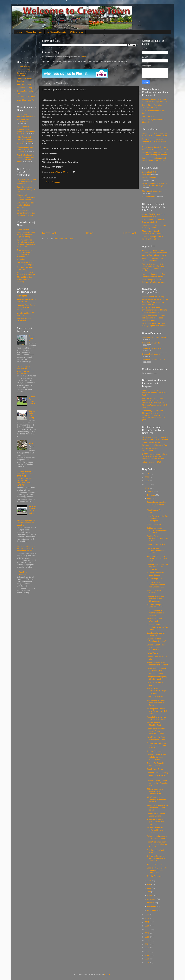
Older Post (130, 233)
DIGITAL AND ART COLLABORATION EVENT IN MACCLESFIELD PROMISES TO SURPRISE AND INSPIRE (25, 478)
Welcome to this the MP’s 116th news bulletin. (155, 830)
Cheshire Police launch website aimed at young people (156, 757)
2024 (147, 955)
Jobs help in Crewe (155, 769)
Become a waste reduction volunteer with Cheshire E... (156, 584)
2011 (147, 485)
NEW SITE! (22, 296)
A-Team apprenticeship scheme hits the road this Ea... (157, 745)
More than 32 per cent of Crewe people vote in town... (157, 558)
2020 (147, 941)
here (84, 57)
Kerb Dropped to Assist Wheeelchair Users (156, 738)
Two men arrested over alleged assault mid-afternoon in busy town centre (26, 243)
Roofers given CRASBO (157, 544)
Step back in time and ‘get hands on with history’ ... (156, 822)
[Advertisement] (89, 210)
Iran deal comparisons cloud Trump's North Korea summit (154, 159)
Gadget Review (23, 66)
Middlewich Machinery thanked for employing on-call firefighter (155, 438)
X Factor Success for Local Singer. (156, 574)
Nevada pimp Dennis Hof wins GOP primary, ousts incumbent (155, 148)
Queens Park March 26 (152, 354)
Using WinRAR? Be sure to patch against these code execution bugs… (153, 318)
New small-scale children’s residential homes (156, 550)
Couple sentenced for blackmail (156, 634)
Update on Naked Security (153, 296)
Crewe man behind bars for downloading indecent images (157, 671)
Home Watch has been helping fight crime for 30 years (157, 844)
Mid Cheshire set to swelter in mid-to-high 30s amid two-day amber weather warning (26, 277)
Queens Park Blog (25, 88)
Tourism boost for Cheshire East (154, 724)
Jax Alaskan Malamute (56, 32)
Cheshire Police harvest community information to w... (157, 783)
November (152, 906)
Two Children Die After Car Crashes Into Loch (153, 221)
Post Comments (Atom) (64, 239)
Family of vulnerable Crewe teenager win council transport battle (26, 158)
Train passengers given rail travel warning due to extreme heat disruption (24, 255)
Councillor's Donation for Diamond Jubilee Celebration (157, 870)
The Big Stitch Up (154, 751)
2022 (147, 948)
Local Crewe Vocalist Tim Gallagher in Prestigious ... (157, 518)
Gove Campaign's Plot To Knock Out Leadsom (153, 238)
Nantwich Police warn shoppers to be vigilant (157, 664)
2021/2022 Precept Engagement (150, 449)
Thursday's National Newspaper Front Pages (152, 232)
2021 (147, 944)
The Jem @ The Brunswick (24, 320)
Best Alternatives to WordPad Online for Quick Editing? (154, 184)
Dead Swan (31, 442)
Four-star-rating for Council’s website (155, 606)
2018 (147, 933)
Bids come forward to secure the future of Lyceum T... (156, 858)
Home (19, 32)
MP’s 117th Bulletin (155, 864)
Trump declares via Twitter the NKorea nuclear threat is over (155, 135)
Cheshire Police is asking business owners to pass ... (157, 775)
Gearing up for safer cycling (32, 414)
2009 (147, 477)
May (149, 884)
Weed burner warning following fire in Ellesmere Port (155, 444)
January (151, 491)
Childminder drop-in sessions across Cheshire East (155, 791)
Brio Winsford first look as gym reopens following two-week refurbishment (26, 266)
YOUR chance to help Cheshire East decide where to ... (157, 799)
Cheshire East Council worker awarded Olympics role (156, 599)
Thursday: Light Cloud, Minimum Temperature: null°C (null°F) (155, 393)
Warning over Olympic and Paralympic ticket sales (157, 711)
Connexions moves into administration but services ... (157, 504)
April (149, 881)
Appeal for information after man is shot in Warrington (153, 275)
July (149, 892)
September (152, 899)
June (150, 888)
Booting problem (149, 178)
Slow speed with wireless (153, 191)
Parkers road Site (154, 524)
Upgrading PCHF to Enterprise (150, 173)
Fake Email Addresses (23, 573)
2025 (147, 959)
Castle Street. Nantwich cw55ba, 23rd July (152, 106)
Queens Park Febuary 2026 (154, 360)
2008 (147, 474)
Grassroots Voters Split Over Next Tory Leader (154, 226)
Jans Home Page (24, 70)
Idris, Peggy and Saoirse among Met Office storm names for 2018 (25, 140)
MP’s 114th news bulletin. (154, 592)
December (152, 910)
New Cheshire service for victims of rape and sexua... (157, 808)
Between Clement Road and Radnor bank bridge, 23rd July (155, 101)
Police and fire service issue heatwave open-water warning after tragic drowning (26, 233)
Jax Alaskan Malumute (22, 74)
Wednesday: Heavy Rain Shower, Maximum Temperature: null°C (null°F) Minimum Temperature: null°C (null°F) (155, 403)
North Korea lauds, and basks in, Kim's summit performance (155, 154)
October (151, 903)
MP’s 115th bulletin (155, 697)
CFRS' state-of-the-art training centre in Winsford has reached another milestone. (155, 456)
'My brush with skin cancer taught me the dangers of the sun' (26, 213)
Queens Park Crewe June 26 (32, 400)
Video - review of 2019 (151, 462)
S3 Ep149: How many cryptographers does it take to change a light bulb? (155, 310)
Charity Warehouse (32, 338)
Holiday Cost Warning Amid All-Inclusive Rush (154, 215)
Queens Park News (34, 32)
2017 (147, 929)
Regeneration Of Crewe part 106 (32, 510)
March (150, 499)
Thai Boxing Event (155, 579)
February (151, 495)
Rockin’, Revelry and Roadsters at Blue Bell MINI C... (157, 538)
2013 (147, 915)
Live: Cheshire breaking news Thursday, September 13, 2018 (26, 130)
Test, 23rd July (148, 116)
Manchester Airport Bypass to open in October (25, 149)
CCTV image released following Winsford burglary (153, 281)
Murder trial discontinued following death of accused (26, 197)
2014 (147, 918)
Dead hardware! (149, 197)
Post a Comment (53, 182)
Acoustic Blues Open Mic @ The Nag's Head (26, 307)
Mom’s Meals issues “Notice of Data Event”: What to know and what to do (155, 302)
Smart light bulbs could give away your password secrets (154, 325)
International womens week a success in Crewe (156, 703)
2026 (147, 963)
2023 (147, 952)
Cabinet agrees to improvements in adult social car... (157, 530)
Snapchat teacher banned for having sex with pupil (26, 189)
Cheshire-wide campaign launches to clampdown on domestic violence (26, 118)
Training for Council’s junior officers (156, 764)
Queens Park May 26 (151, 343)
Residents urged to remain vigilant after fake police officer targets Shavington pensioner (155, 253)
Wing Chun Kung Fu (26, 100)
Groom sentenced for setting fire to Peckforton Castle (156, 731)
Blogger (107, 974)
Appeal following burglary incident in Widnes (153, 259)
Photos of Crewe (24, 84)
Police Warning (153, 653)
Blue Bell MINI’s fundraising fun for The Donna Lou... (157, 627)
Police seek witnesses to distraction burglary (157, 837)
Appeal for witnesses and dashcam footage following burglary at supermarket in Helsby (153, 267)
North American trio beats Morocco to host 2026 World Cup (154, 141)
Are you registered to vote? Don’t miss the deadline (26, 523)
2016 (147, 926)
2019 (147, 937)
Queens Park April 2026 (152, 348)
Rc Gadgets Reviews (26, 97)
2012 (147, 488)
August (150, 895)
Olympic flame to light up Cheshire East (157, 678)
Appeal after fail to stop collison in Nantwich (156, 718)
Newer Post (49, 233)
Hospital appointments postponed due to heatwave (26, 181)
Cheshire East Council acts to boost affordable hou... (156, 647)
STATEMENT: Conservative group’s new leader (157, 691)
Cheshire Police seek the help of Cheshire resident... (157, 567)
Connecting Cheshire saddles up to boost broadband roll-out (26, 548)
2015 (147, 922)
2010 (147, 481)
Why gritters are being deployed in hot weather (26, 205)
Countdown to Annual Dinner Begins (156, 815)
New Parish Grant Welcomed (154, 620)
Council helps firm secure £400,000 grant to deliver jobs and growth (25, 370)
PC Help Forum (77, 32)
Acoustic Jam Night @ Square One (26, 301)
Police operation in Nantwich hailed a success (155, 613)
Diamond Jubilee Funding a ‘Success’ (156, 640)
